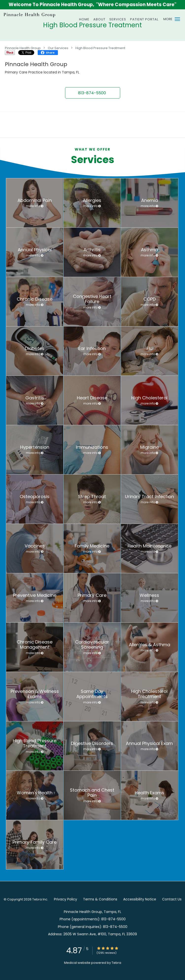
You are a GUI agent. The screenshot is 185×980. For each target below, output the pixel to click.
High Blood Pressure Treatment (100, 48)
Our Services (58, 48)
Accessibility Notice (140, 899)
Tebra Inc (40, 899)
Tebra (116, 963)
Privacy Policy (66, 899)
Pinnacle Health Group (23, 48)
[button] (177, 19)
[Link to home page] (39, 15)
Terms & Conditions (100, 899)
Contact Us (172, 899)
